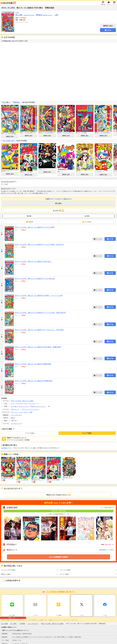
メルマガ (35, 615)
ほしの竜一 (25, 15)
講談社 (13, 418)
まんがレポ (59, 211)
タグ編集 (5, 184)
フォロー (82, 615)
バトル (21, 412)
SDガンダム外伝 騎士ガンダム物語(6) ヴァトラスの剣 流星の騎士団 (40, 313)
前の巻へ (30, 216)
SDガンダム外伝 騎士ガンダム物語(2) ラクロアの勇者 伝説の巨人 (39, 244)
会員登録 (4, 448)
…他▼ (56, 15)
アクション (14, 412)
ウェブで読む (87, 433)
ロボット (26, 412)
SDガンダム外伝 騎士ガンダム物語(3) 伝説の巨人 (33, 261)
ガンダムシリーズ (16, 423)
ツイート (4, 584)
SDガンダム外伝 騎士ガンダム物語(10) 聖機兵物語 (33, 381)
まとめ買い (87, 222)
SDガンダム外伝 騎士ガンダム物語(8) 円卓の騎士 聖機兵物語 (38, 347)
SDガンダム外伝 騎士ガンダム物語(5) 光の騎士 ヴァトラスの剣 (39, 295)
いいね (105, 615)
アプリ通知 (58, 615)
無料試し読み (108, 26)
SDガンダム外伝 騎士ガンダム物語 (22, 401)
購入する (108, 30)
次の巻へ (87, 216)
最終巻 (29, 222)
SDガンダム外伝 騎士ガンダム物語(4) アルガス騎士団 (35, 278)
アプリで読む (30, 433)
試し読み (58, 203)
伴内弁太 (44, 15)
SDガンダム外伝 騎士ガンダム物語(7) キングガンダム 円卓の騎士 (39, 330)
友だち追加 (12, 616)
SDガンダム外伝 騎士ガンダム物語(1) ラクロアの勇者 (35, 227)
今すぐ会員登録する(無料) (58, 557)
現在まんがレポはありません (59, 495)
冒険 (31, 412)
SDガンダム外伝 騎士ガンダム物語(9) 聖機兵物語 (33, 364)
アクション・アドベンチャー (31, 409)
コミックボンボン (8, 141)
